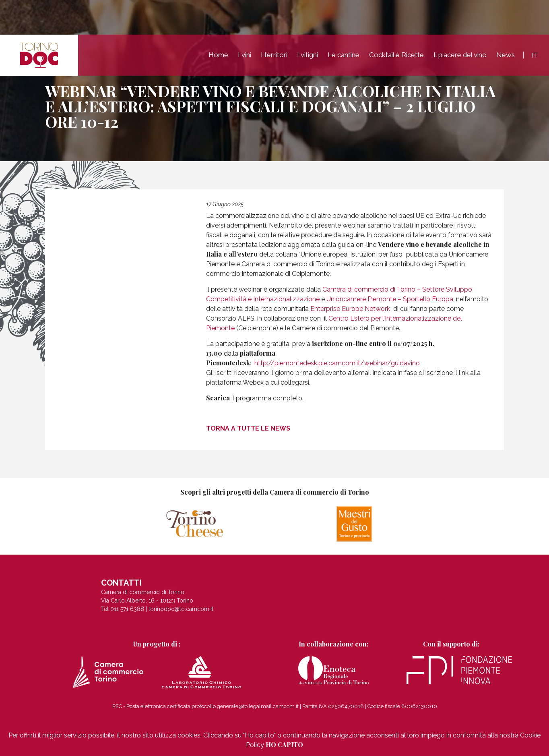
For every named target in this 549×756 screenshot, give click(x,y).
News (506, 58)
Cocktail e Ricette (396, 58)
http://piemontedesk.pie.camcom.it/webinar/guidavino (337, 363)
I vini (245, 58)
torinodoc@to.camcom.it (181, 613)
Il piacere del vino (460, 58)
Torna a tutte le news (248, 428)
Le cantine (344, 58)
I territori (274, 58)
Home (218, 58)
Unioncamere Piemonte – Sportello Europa (390, 299)
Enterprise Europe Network (350, 309)
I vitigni (308, 58)
